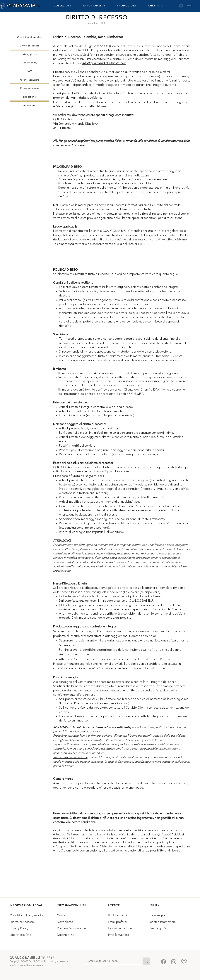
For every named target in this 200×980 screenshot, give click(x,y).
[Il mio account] (125, 915)
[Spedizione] (29, 97)
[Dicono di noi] (74, 935)
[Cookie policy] (29, 63)
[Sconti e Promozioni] (165, 922)
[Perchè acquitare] (29, 80)
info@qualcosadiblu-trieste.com (104, 63)
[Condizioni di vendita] (29, 37)
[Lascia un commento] (125, 928)
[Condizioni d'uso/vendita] (30, 915)
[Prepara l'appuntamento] (74, 928)
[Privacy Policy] (27, 928)
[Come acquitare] (29, 88)
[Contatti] (74, 915)
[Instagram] (174, 962)
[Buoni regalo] (165, 915)
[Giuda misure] (29, 105)
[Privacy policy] (29, 54)
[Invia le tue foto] (125, 935)
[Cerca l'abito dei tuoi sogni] (111, 961)
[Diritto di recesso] (29, 46)
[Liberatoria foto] (26, 935)
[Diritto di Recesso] (26, 922)
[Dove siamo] (74, 922)
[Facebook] (164, 962)
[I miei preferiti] (125, 922)
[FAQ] (29, 71)
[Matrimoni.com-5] (184, 962)
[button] (66, 6)
